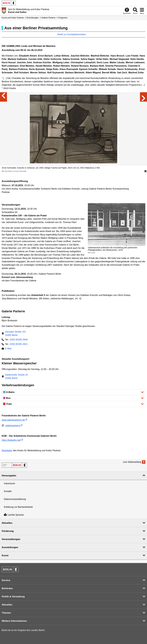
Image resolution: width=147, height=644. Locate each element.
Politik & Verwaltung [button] (13, 597)
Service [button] (6, 580)
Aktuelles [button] (7, 523)
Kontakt (8, 491)
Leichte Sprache (14, 515)
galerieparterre (11, 426)
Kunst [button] (5, 555)
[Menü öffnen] (142, 11)
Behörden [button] (7, 588)
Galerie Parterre (48, 18)
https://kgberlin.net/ (11, 440)
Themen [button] (6, 613)
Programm (63, 18)
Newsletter (7, 450)
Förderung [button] (8, 531)
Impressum (9, 483)
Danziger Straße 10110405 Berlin (15, 333)
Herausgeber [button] (9, 476)
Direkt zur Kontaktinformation (73, 34)
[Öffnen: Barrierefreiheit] (127, 11)
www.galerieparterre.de (13, 420)
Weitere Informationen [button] (14, 621)
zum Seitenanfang (132, 462)
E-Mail (8, 349)
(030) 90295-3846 (19, 340)
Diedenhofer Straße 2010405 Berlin (16, 376)
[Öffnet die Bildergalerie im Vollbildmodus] (145, 171)
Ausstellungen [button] (10, 547)
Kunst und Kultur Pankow (13, 18)
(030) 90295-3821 (19, 344)
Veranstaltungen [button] (11, 539)
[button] (73, 392)
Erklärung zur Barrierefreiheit (18, 507)
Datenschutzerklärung (15, 499)
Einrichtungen (33, 18)
